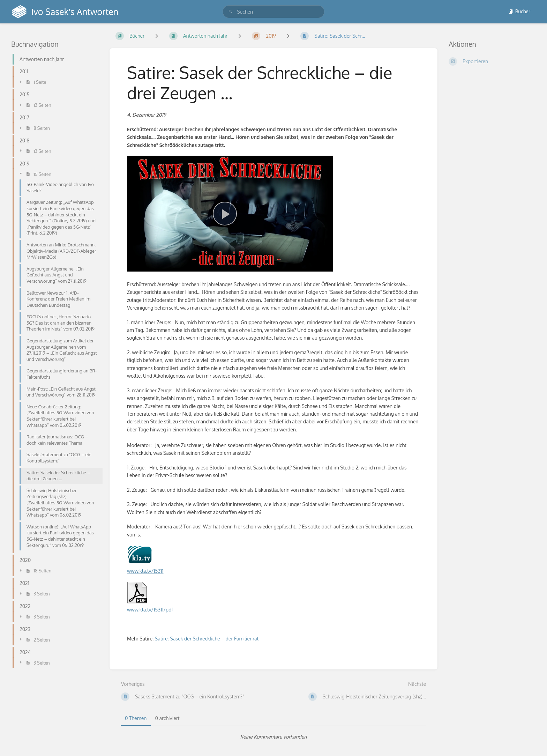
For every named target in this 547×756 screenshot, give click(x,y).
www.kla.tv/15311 (145, 571)
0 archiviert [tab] (167, 718)
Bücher (519, 11)
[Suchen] (231, 12)
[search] (273, 12)
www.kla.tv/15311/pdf (150, 610)
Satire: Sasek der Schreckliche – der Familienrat (207, 639)
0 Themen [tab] (136, 718)
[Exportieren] (492, 61)
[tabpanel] (273, 737)
